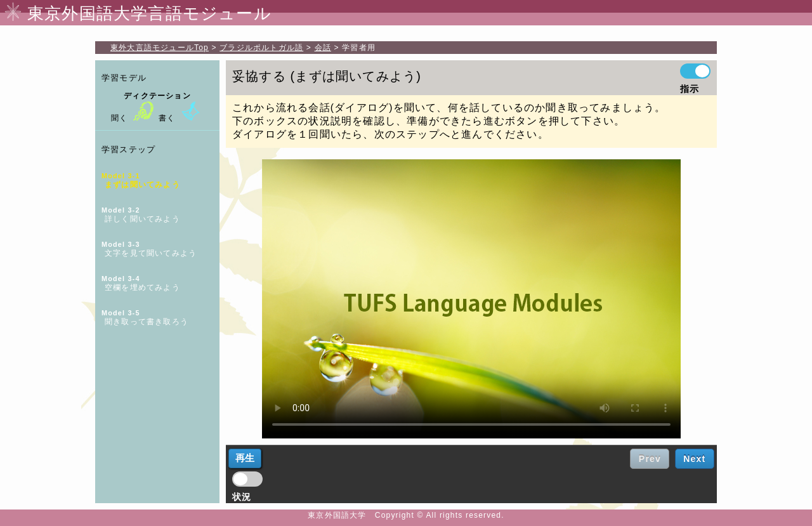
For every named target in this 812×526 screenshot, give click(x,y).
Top (160, 48)
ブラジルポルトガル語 (261, 48)
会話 (323, 48)
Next (694, 459)
